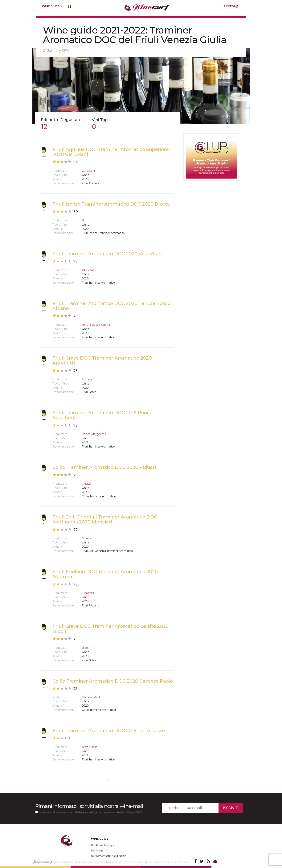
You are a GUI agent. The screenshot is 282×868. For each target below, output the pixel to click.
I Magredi (88, 593)
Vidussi (86, 484)
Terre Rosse (90, 747)
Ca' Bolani (88, 171)
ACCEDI (231, 6)
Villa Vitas (88, 270)
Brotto (86, 220)
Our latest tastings (102, 845)
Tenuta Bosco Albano (96, 325)
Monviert (88, 538)
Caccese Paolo (92, 697)
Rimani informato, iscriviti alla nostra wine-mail (89, 806)
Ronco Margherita (94, 434)
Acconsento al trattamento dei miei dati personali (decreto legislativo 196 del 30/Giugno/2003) (91, 812)
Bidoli (85, 648)
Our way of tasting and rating (108, 856)
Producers (97, 850)
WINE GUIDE (52, 6)
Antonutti (88, 379)
